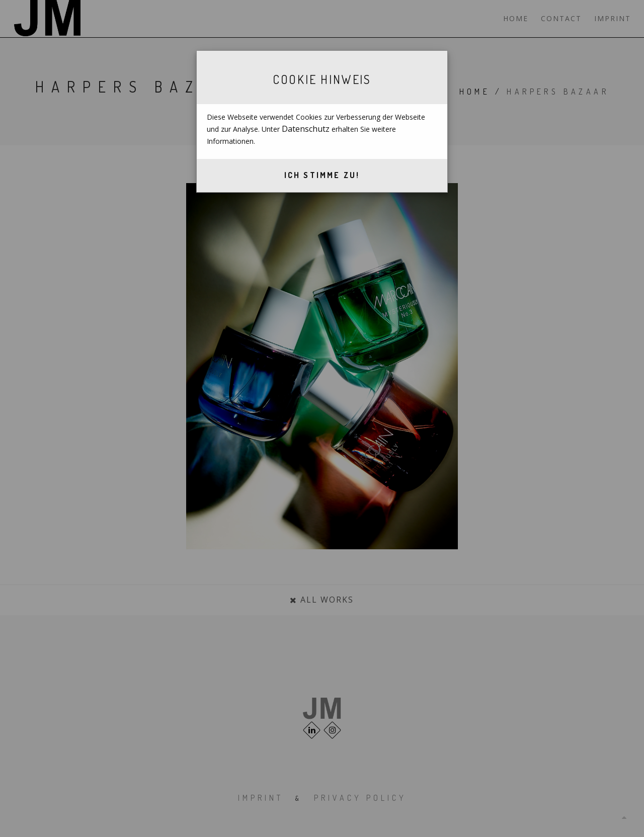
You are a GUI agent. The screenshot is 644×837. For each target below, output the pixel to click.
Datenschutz (306, 129)
